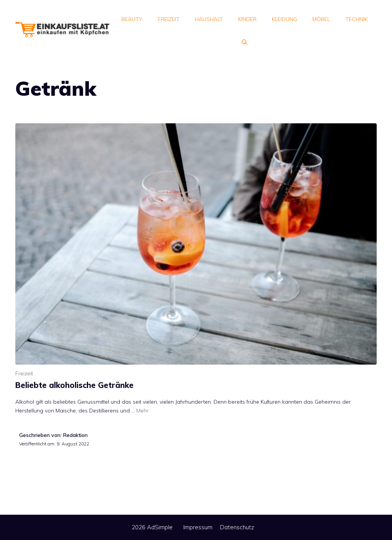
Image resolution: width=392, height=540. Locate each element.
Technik (356, 19)
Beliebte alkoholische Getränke (74, 385)
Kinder (247, 19)
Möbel (321, 19)
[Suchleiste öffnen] (245, 42)
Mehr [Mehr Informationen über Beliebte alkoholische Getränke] (142, 411)
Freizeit (169, 19)
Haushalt (209, 19)
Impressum (198, 527)
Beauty (132, 19)
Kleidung (284, 19)
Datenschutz (237, 527)
